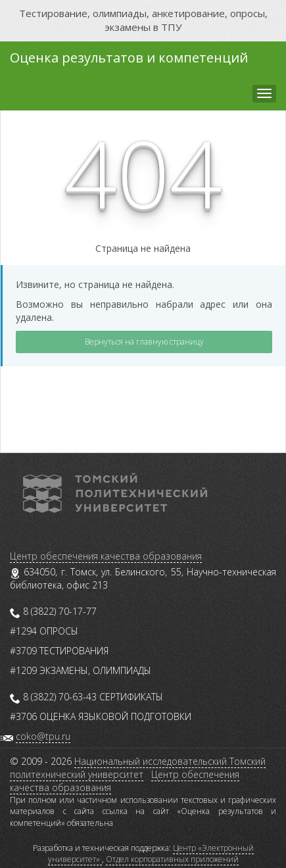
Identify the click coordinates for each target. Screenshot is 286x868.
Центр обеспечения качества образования (106, 556)
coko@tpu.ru (43, 736)
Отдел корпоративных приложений (172, 859)
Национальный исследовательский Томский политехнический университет (138, 768)
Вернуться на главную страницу (144, 342)
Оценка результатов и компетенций (129, 58)
